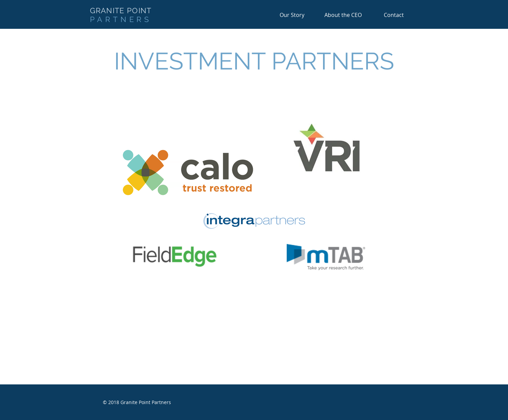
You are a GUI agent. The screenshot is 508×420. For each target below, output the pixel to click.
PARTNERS (121, 19)
